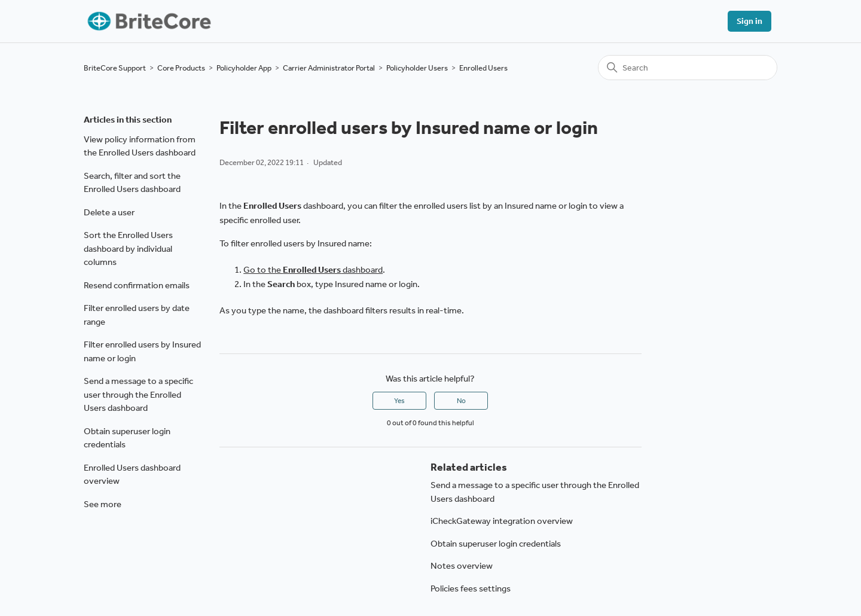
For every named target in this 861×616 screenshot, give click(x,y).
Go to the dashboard (313, 270)
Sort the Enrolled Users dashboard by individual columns (128, 248)
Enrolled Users (483, 68)
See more (103, 504)
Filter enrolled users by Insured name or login (142, 351)
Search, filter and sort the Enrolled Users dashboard (132, 183)
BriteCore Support (115, 68)
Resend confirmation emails (137, 285)
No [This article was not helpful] (461, 401)
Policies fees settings (471, 588)
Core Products (181, 68)
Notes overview (462, 566)
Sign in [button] (749, 21)
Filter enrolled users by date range (137, 315)
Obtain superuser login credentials (127, 438)
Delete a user (109, 212)
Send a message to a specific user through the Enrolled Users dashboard (138, 394)
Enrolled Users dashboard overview (132, 475)
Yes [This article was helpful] (399, 401)
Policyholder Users (417, 68)
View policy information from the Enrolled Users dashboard (140, 146)
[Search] (688, 68)
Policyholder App (244, 68)
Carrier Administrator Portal (329, 68)
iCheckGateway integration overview (502, 521)
